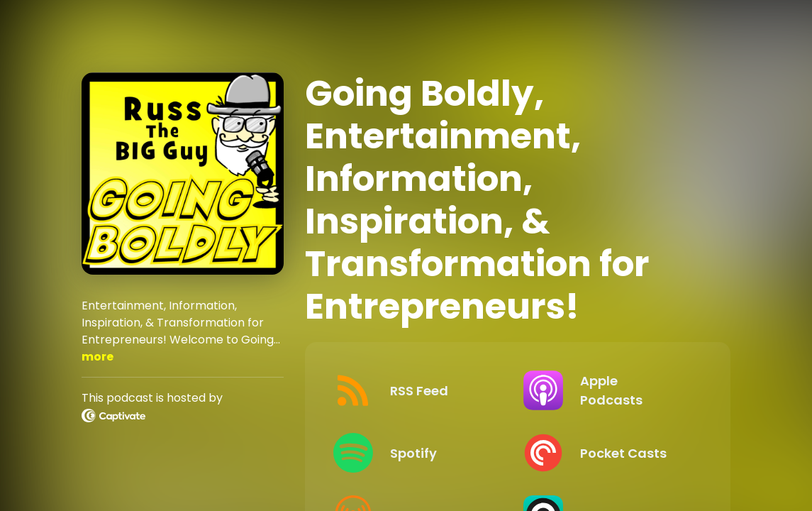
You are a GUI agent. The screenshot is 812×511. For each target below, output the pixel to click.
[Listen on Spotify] (417, 453)
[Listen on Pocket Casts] (607, 453)
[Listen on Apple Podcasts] (607, 390)
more (98, 357)
